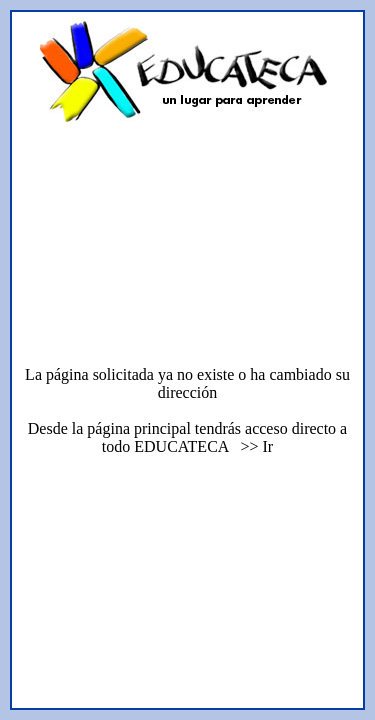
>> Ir (252, 446)
